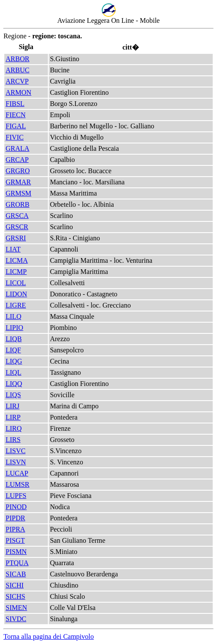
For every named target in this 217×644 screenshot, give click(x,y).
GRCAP (17, 160)
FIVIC (15, 137)
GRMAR (18, 182)
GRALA (17, 148)
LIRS (13, 440)
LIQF (13, 350)
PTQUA (17, 563)
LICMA (17, 260)
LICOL (16, 283)
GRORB (17, 204)
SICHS (15, 596)
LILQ (13, 316)
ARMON (19, 92)
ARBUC (17, 70)
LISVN (16, 462)
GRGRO (18, 171)
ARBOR (17, 59)
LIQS (13, 395)
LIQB (14, 339)
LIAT (13, 249)
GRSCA (17, 216)
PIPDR (15, 518)
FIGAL (16, 126)
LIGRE (16, 305)
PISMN (16, 552)
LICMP (16, 272)
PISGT (15, 540)
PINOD (16, 507)
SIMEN (16, 608)
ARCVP (17, 81)
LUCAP (17, 473)
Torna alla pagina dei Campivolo (49, 636)
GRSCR (17, 227)
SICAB (16, 574)
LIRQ (14, 428)
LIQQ (14, 384)
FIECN (16, 115)
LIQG (14, 361)
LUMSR (17, 484)
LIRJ (13, 406)
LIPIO (14, 328)
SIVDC (16, 619)
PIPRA (15, 529)
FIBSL (15, 104)
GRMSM (19, 193)
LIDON (16, 294)
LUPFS (16, 496)
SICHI (15, 585)
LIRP (13, 417)
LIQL (13, 372)
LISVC (16, 451)
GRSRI (16, 238)
